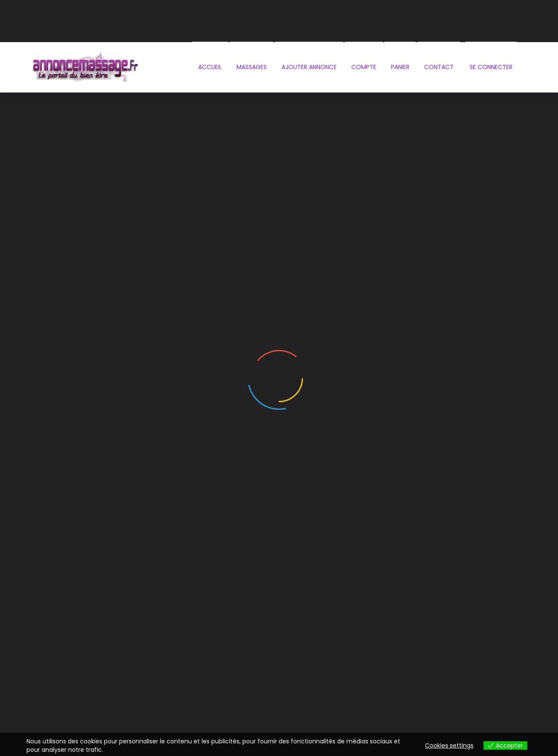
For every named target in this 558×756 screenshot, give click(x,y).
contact (439, 67)
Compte (364, 67)
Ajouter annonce (309, 67)
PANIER (400, 67)
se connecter (491, 67)
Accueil (210, 67)
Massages (252, 67)
